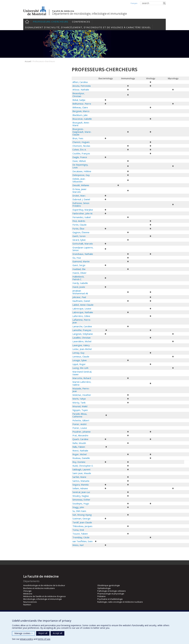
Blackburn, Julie (80, 115)
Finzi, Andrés (79, 221)
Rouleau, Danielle (81, 458)
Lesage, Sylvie (80, 360)
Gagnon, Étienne (81, 232)
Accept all (57, 633)
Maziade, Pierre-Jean (81, 390)
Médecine (28, 594)
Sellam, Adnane (80, 488)
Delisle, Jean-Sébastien (79, 180)
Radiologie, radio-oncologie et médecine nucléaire (120, 602)
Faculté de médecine (63, 11)
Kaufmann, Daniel (81, 301)
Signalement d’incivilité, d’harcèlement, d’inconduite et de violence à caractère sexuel (88, 27)
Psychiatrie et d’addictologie (110, 599)
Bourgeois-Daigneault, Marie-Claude (82, 132)
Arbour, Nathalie (81, 90)
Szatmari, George (81, 518)
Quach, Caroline (80, 439)
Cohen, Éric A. (79, 150)
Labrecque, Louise (82, 309)
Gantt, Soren (79, 236)
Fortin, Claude (79, 225)
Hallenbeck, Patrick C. (78, 278)
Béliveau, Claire (80, 107)
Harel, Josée (79, 287)
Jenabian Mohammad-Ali (80, 292)
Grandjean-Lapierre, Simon (83, 249)
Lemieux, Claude (81, 356)
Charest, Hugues (81, 142)
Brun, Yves (78, 138)
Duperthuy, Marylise (83, 210)
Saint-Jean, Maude (82, 473)
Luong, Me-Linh (80, 368)
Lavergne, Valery (81, 345)
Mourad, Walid (80, 406)
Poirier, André (79, 424)
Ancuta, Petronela (82, 86)
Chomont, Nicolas (81, 146)
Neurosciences (30, 602)
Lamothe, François (82, 330)
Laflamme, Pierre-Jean (82, 321)
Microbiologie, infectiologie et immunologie (43, 599)
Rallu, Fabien (79, 447)
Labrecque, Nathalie (83, 312)
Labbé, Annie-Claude (83, 305)
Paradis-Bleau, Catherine (80, 415)
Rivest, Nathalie (80, 451)
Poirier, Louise (80, 428)
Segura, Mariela (80, 485)
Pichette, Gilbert (81, 420)
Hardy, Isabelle (80, 283)
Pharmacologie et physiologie (111, 594)
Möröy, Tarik (79, 403)
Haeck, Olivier (79, 273)
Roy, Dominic (79, 462)
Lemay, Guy (78, 353)
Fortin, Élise (78, 229)
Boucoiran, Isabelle (82, 119)
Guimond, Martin (81, 261)
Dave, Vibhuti (79, 161)
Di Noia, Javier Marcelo (79, 190)
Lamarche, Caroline (82, 326)
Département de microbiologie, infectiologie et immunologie (89, 14)
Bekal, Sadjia (79, 100)
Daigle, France (80, 157)
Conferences (81, 22)
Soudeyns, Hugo (81, 503)
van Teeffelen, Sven (82, 541)
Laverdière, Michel (82, 341)
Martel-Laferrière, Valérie (82, 383)
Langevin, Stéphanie (83, 334)
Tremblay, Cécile (81, 537)
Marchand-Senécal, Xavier (82, 373)
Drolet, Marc (79, 196)
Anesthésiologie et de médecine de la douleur (44, 585)
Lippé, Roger (79, 364)
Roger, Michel (79, 454)
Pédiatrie (101, 596)
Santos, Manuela (81, 481)
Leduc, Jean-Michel (82, 349)
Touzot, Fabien (80, 534)
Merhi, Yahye (79, 399)
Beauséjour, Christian (79, 95)
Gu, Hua (77, 258)
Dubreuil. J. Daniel (81, 199)
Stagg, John (78, 507)
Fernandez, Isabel (82, 217)
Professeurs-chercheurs (51, 22)
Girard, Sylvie (79, 240)
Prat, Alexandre (80, 435)
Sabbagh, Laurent (81, 469)
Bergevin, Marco (81, 111)
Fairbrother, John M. (83, 213)
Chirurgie (27, 591)
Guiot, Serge (79, 265)
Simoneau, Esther (81, 500)
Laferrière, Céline (81, 316)
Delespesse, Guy (81, 175)
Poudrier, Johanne (82, 432)
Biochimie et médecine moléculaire (39, 588)
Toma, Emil (78, 530)
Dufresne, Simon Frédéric (81, 204)
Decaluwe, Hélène (82, 171)
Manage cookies (23, 633)
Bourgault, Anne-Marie (81, 124)
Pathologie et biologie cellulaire (112, 591)
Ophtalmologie (104, 588)
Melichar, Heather (82, 395)
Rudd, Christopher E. (83, 466)
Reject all (43, 633)
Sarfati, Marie (79, 477)
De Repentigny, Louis (80, 166)
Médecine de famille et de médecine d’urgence (44, 596)
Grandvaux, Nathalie (83, 254)
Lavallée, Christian (82, 338)
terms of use (44, 639)
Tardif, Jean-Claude (82, 522)
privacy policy (27, 639)
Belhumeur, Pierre (82, 104)
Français (134, 3)
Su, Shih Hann (79, 511)
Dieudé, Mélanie (81, 185)
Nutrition (27, 605)
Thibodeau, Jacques (82, 526)
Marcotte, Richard (82, 378)
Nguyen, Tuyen (80, 410)
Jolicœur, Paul (79, 297)
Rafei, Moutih (79, 443)
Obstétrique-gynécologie (109, 585)
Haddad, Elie (79, 269)
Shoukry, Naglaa (81, 496)
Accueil (27, 22)
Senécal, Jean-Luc (81, 492)
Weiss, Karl (78, 545)
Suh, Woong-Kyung (82, 515)
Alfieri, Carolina (80, 82)
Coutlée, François (81, 153)
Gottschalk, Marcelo (83, 244)
